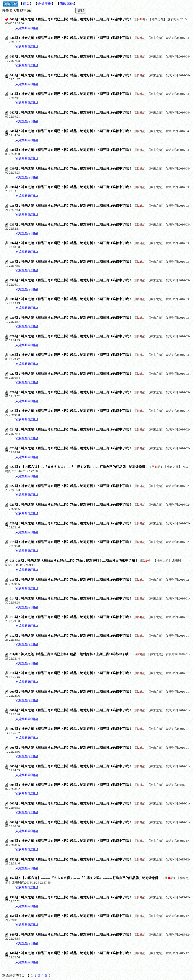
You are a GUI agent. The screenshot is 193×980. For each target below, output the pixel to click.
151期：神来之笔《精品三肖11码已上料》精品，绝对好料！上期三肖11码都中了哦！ (71, 897)
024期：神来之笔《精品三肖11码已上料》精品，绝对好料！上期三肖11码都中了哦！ (71, 429)
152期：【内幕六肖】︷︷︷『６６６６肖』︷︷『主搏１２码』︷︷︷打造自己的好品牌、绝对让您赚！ (86, 878)
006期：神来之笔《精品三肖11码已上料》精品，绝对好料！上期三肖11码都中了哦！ (71, 748)
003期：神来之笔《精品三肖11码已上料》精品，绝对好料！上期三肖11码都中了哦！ (71, 803)
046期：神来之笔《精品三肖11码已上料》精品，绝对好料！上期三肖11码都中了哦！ (71, 38)
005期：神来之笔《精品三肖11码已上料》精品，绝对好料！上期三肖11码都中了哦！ (71, 766)
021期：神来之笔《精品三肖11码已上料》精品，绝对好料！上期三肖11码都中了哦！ (71, 504)
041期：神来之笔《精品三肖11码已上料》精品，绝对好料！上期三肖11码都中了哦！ (71, 131)
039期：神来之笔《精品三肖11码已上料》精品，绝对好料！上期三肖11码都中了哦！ (71, 168)
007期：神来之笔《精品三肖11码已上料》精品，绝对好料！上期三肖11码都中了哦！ (71, 729)
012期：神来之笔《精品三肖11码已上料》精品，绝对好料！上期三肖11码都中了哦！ (71, 636)
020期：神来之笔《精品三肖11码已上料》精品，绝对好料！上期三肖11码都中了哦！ (71, 523)
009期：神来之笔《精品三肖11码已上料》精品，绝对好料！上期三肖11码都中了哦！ (71, 692)
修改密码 (67, 4)
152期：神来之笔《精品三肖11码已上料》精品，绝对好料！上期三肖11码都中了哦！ (71, 859)
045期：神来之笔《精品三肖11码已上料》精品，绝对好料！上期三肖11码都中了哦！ (71, 56)
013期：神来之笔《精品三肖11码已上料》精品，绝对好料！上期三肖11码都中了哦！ (71, 617)
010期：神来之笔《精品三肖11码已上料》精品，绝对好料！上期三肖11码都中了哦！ (71, 673)
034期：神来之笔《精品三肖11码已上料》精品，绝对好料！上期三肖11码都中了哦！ (71, 243)
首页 (26, 4)
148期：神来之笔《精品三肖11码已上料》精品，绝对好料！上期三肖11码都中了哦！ (71, 953)
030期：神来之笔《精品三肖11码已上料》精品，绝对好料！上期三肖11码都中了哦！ (71, 318)
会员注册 (44, 4)
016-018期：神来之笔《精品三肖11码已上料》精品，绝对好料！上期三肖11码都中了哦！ (74, 560)
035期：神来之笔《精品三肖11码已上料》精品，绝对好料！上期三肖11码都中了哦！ (71, 224)
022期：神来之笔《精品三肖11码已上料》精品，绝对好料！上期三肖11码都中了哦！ (71, 486)
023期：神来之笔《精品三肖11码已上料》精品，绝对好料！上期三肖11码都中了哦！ (71, 448)
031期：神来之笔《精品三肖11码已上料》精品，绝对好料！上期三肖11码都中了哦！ (71, 299)
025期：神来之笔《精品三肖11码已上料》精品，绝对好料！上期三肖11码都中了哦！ (71, 411)
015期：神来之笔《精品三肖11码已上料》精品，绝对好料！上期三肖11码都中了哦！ (71, 580)
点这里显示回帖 (26, 28)
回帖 (140, 19)
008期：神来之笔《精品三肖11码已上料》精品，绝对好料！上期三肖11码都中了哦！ (71, 710)
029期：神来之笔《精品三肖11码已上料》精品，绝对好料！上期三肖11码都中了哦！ (71, 336)
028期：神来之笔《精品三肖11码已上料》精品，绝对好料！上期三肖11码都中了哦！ (71, 355)
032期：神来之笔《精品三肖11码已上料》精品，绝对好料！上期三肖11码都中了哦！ (71, 280)
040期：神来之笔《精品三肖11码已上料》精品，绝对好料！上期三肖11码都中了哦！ (71, 150)
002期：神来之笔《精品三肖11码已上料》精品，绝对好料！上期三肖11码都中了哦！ (71, 19)
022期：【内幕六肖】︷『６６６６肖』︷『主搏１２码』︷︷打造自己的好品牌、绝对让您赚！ (79, 467)
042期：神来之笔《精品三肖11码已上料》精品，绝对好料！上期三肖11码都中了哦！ (71, 112)
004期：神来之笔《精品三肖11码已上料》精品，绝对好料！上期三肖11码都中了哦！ (71, 785)
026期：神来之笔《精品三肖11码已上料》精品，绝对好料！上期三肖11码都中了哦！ (71, 392)
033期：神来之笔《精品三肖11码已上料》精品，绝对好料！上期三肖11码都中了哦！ (71, 262)
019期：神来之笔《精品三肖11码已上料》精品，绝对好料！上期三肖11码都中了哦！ (71, 542)
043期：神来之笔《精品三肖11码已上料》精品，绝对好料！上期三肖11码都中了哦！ (71, 94)
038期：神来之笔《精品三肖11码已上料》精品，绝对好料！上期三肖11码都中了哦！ (71, 187)
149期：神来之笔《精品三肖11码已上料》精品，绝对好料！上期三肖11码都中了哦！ (71, 934)
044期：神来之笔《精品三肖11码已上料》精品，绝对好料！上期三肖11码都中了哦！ (71, 75)
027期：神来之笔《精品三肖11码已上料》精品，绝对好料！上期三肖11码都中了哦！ (71, 374)
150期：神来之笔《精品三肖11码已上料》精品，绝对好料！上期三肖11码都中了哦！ (71, 916)
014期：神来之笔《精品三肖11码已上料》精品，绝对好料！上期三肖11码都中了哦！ (71, 598)
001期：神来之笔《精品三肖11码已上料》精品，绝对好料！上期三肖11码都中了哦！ (71, 841)
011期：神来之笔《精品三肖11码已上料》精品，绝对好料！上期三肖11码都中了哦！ (71, 654)
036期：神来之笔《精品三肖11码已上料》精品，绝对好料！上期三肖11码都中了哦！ (71, 206)
